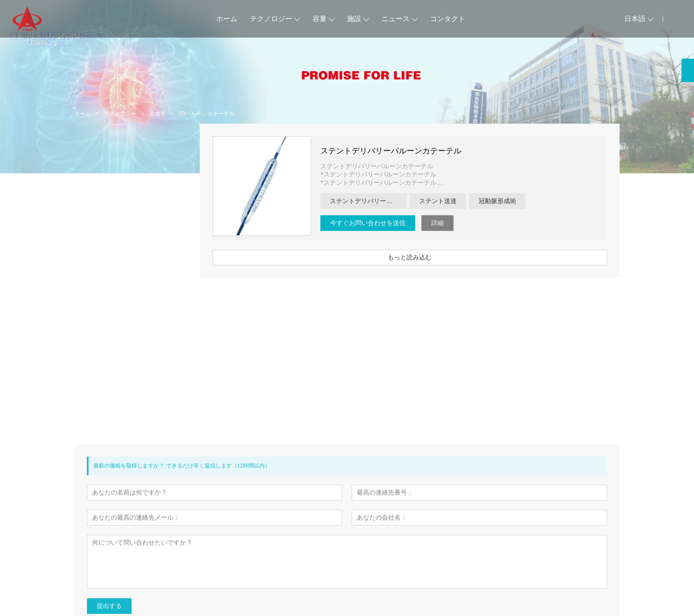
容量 (320, 19)
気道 (87, 188)
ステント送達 (448, 201)
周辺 (87, 174)
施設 (354, 19)
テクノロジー (271, 19)
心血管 (90, 159)
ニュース (396, 19)
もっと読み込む (420, 257)
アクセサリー (99, 246)
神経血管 (93, 203)
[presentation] (89, 358)
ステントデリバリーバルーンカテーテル (401, 151)
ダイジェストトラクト (112, 217)
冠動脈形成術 (508, 201)
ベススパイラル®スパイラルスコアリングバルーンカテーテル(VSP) (127, 406)
